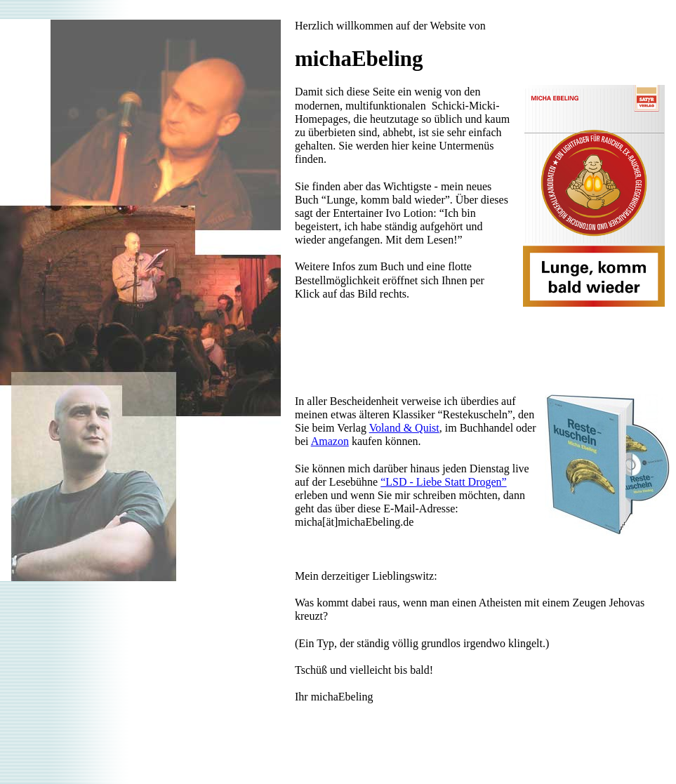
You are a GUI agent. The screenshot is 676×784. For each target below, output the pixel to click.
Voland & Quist (404, 428)
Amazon (330, 441)
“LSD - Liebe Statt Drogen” (444, 482)
